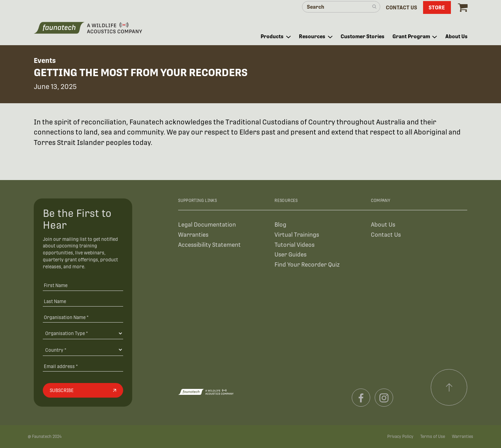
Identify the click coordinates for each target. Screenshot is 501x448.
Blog (280, 225)
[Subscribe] (83, 390)
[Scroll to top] (449, 388)
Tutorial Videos (295, 245)
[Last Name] (83, 301)
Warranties (193, 235)
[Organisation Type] (83, 333)
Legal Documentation (207, 225)
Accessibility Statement (209, 245)
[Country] (83, 350)
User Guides (291, 255)
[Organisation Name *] (83, 317)
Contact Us (386, 235)
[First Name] (83, 285)
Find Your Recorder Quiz (307, 265)
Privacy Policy (400, 437)
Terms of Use (433, 437)
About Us (383, 225)
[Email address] (83, 366)
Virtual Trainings (297, 235)
